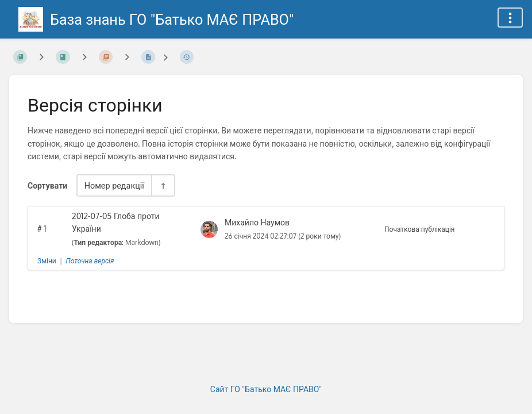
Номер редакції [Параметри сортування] (114, 185)
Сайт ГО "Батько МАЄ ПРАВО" (266, 389)
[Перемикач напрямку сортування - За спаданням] (163, 185)
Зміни (47, 261)
